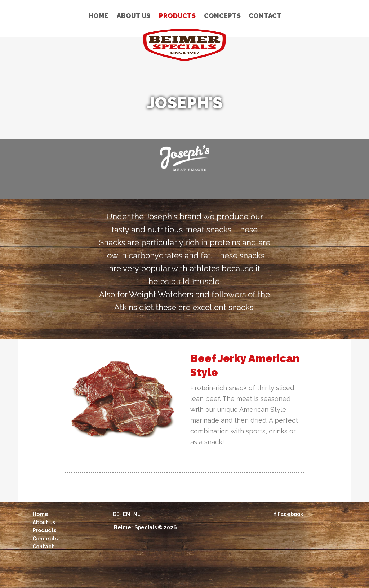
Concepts (222, 16)
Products (177, 16)
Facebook (288, 514)
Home (98, 16)
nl (137, 514)
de (116, 514)
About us (134, 16)
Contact (265, 16)
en (126, 514)
